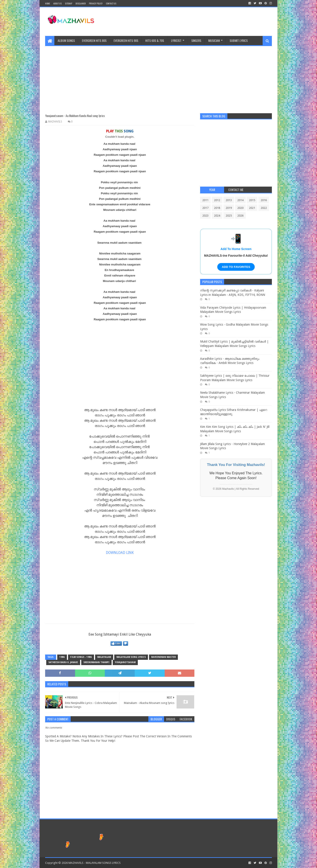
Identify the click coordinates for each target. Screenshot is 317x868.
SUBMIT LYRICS (239, 40)
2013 (229, 200)
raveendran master (163, 657)
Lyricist (176, 40)
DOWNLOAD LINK (120, 553)
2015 (252, 200)
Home (48, 3)
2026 (240, 216)
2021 (252, 208)
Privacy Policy (96, 3)
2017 (205, 208)
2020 (240, 208)
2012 (217, 200)
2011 (205, 200)
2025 (229, 216)
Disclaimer (81, 3)
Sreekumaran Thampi (96, 662)
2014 (240, 200)
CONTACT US (111, 3)
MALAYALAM (104, 657)
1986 (62, 657)
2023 (205, 216)
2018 (217, 208)
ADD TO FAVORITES (236, 267)
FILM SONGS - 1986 (81, 657)
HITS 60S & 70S (155, 40)
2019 (229, 208)
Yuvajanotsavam (125, 662)
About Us (57, 3)
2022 (264, 208)
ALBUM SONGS (66, 40)
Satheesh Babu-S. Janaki (63, 662)
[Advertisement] (158, 77)
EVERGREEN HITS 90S (126, 40)
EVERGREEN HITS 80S (94, 40)
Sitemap (69, 3)
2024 (217, 216)
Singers (196, 40)
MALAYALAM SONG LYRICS (131, 657)
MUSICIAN (214, 40)
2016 (264, 200)
